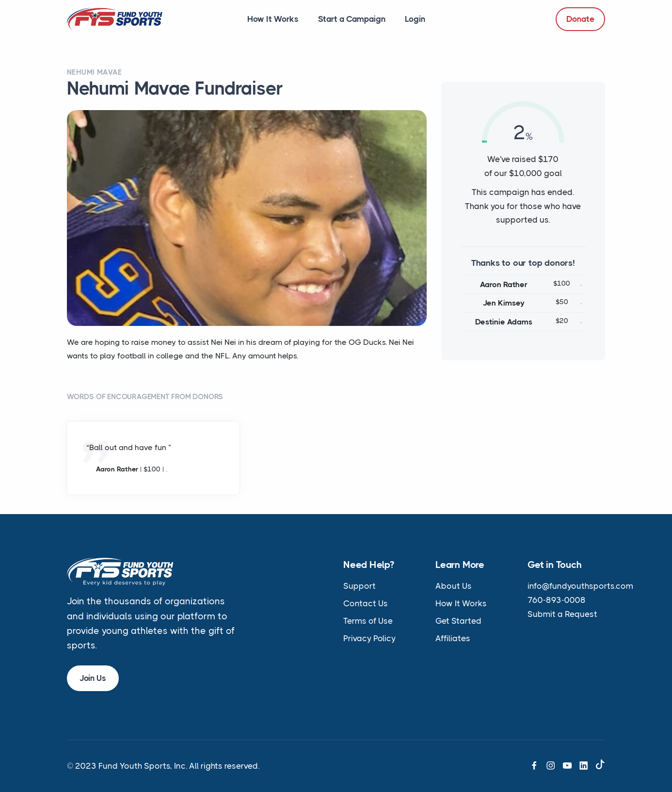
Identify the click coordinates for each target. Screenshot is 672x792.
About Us (454, 586)
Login (415, 19)
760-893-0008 (557, 600)
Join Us (93, 678)
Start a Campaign (352, 19)
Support (360, 586)
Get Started (458, 621)
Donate (580, 19)
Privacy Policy (369, 638)
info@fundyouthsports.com (580, 586)
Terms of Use (368, 621)
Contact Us (366, 603)
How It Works (273, 19)
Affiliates (453, 638)
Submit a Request (562, 614)
